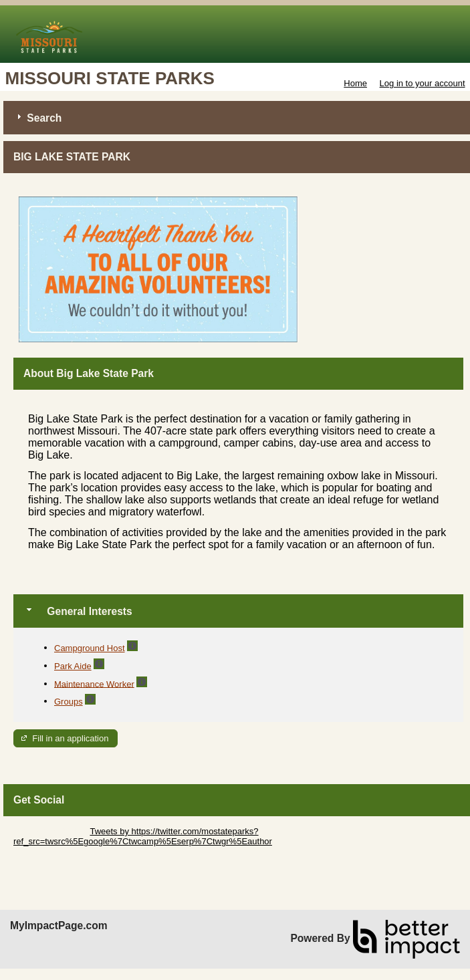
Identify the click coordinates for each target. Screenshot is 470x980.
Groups (69, 702)
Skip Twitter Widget (50, 831)
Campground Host (90, 648)
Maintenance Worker (94, 684)
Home (355, 83)
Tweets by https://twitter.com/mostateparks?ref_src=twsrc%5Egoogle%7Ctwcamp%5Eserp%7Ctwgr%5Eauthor (143, 836)
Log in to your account (423, 83)
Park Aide (73, 666)
